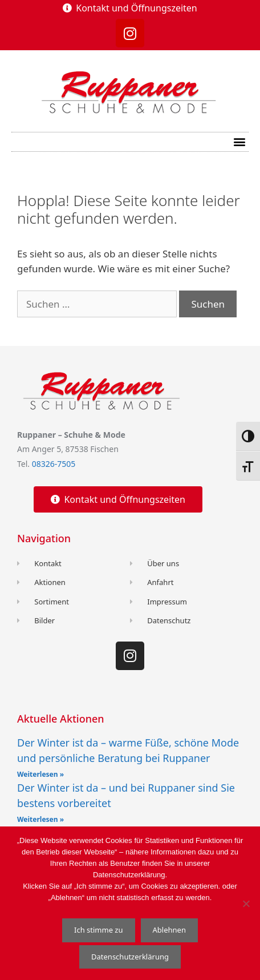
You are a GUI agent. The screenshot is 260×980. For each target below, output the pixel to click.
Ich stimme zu (99, 930)
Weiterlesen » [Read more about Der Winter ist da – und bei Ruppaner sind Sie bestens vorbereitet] (40, 819)
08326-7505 (54, 464)
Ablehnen (169, 930)
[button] (239, 142)
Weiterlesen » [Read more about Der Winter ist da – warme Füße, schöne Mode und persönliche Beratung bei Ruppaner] (40, 774)
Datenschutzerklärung (130, 957)
